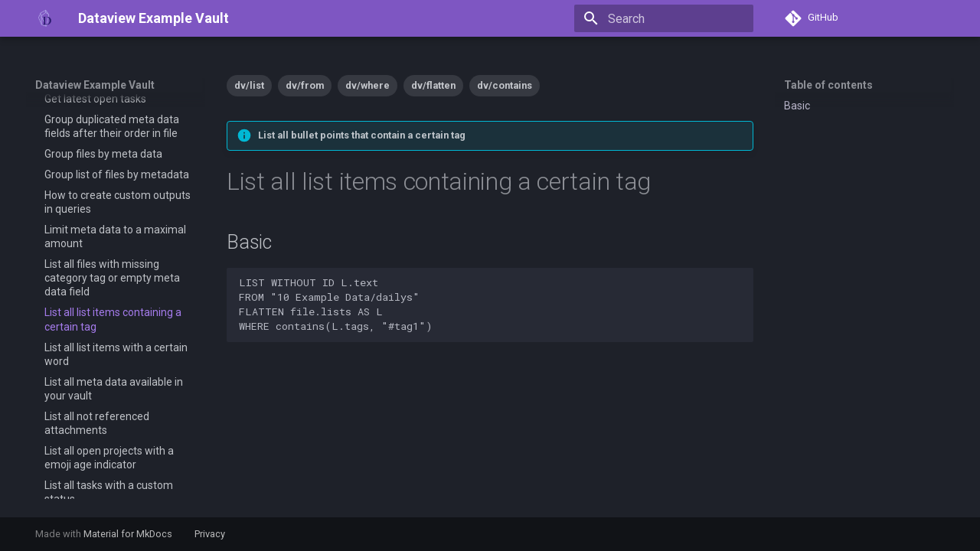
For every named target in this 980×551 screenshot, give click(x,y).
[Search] (664, 18)
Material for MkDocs (129, 534)
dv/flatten (433, 85)
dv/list (249, 85)
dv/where (367, 85)
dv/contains (505, 85)
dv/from (305, 85)
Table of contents (828, 85)
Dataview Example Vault (95, 85)
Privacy (210, 534)
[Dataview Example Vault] (44, 18)
